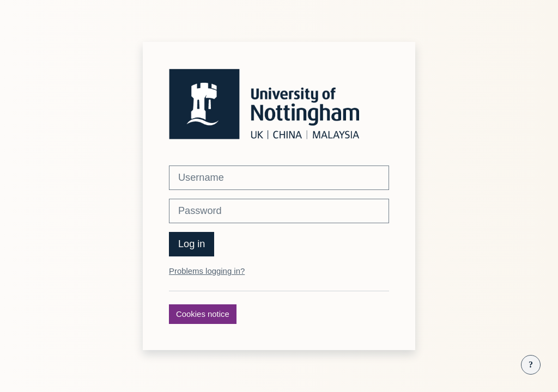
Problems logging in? (207, 271)
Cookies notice (203, 314)
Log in (192, 244)
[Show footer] (531, 365)
